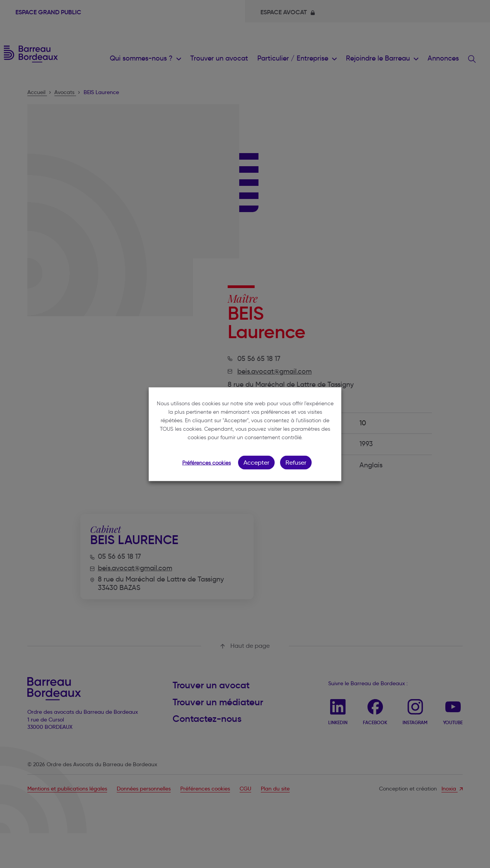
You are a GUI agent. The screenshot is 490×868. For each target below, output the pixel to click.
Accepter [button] (256, 462)
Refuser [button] (296, 462)
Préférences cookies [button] (206, 463)
